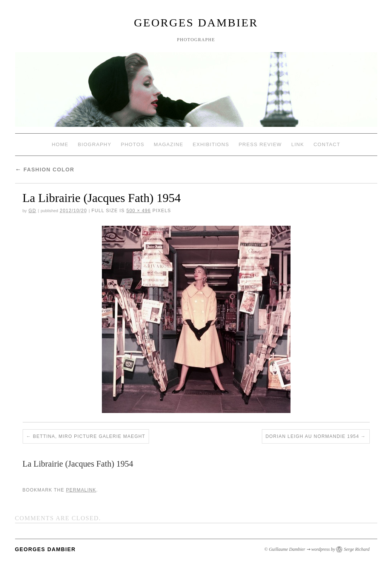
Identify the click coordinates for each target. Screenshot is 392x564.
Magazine (169, 144)
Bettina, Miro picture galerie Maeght (89, 436)
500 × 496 (139, 211)
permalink (81, 490)
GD (32, 211)
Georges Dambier (196, 22)
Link (298, 144)
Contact (327, 144)
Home (60, 144)
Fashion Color (45, 170)
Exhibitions (211, 144)
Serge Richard (357, 549)
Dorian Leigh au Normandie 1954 (312, 436)
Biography (95, 144)
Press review (260, 144)
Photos (132, 144)
